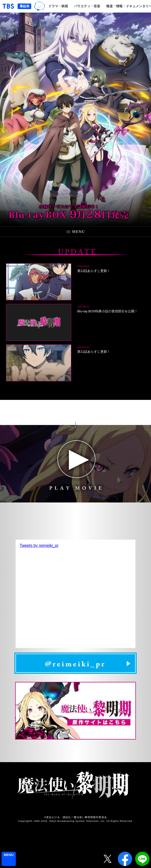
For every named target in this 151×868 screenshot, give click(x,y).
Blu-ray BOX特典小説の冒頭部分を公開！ (107, 311)
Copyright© (25, 821)
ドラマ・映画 (58, 6)
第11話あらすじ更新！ (94, 352)
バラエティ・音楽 (87, 6)
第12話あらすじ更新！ (94, 271)
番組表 (25, 6)
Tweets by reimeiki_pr (39, 546)
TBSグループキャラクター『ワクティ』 (40, 6)
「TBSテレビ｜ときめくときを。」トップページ (8, 6)
